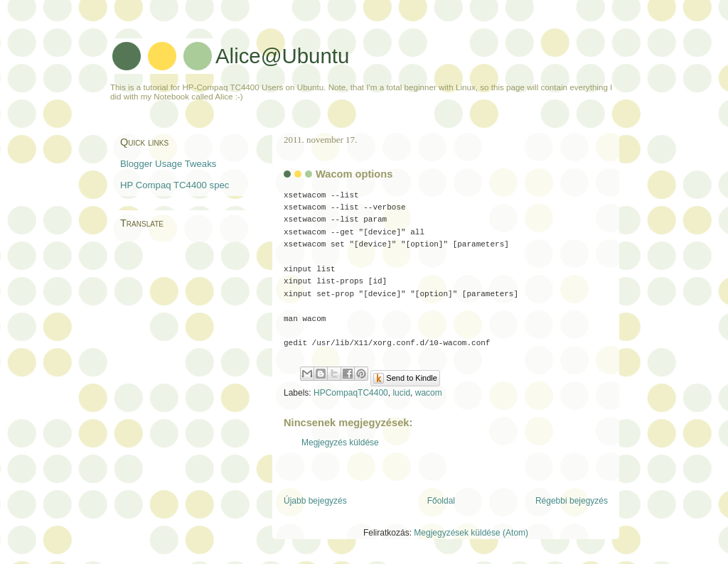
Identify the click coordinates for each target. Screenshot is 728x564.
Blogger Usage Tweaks (168, 164)
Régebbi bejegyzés (572, 496)
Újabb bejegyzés (315, 496)
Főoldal (441, 496)
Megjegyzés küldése (340, 438)
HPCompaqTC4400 (351, 388)
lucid (401, 388)
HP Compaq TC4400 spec (175, 185)
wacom (429, 388)
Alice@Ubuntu (282, 56)
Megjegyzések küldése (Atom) (471, 527)
